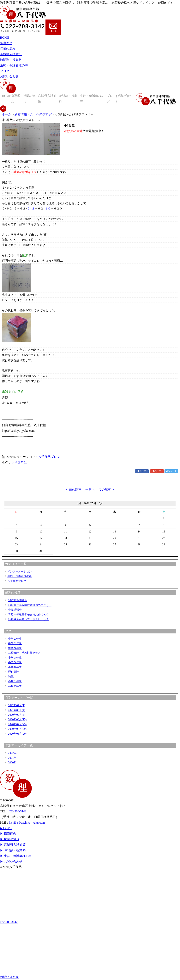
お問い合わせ (9, 76)
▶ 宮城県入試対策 (13, 845)
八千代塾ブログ (41, 114)
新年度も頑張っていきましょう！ (28, 619)
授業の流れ (8, 49)
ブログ (5, 71)
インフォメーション (20, 571)
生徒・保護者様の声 (14, 65)
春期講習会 (15, 610)
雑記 (11, 677)
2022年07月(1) (17, 705)
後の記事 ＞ (107, 490)
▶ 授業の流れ (10, 839)
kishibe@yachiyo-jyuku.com (27, 823)
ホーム (7, 114)
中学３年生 (15, 648)
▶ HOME (6, 828)
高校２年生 (15, 686)
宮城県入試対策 (11, 54)
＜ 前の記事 (73, 490)
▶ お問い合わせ (11, 862)
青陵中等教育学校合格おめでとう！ (30, 615)
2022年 (12, 753)
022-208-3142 (18, 811)
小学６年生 (15, 667)
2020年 (12, 762)
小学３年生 (19, 462)
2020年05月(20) (17, 734)
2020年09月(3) (17, 715)
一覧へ (90, 490)
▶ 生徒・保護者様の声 (16, 856)
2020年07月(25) (17, 724)
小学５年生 (15, 662)
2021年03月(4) (17, 710)
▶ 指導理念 (8, 834)
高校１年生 (15, 681)
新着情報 (21, 114)
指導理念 (6, 43)
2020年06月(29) (17, 729)
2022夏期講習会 (18, 600)
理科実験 (14, 672)
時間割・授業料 (11, 60)
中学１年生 (15, 639)
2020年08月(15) (17, 719)
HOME (5, 38)
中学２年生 (15, 643)
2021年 (12, 758)
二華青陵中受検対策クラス (24, 653)
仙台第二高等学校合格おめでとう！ (30, 605)
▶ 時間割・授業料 (13, 850)
